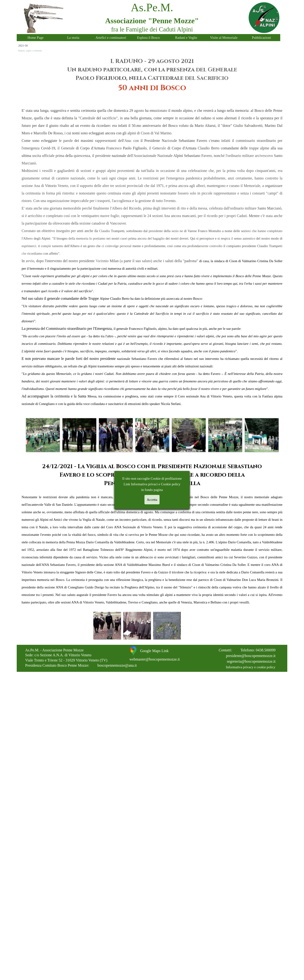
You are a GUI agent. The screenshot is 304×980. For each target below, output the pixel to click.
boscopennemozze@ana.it (117, 665)
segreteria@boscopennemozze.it (251, 661)
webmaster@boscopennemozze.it (155, 659)
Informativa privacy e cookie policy (251, 667)
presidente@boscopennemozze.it (251, 656)
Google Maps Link (154, 651)
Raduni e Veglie (186, 38)
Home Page (36, 38)
